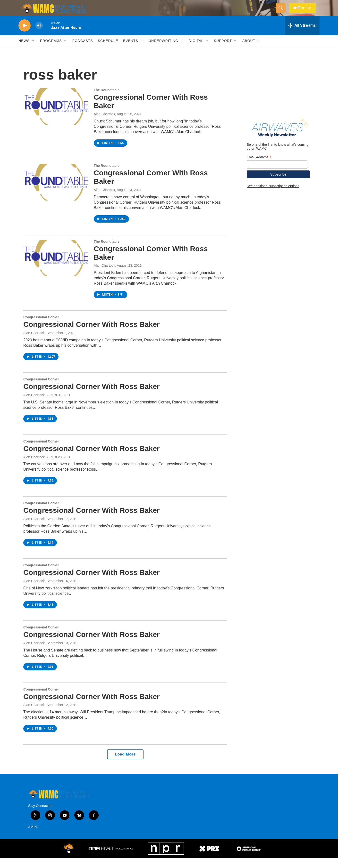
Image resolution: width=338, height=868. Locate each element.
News (24, 50)
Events (131, 50)
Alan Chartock (104, 124)
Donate (307, 13)
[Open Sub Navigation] (33, 50)
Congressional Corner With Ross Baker (92, 334)
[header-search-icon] (283, 13)
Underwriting (163, 50)
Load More (125, 764)
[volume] (39, 35)
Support (223, 50)
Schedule (108, 50)
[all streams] (302, 35)
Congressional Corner (41, 327)
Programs (51, 50)
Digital (196, 50)
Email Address (259, 167)
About (249, 50)
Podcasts (83, 50)
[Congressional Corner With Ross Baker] (56, 116)
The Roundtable (107, 100)
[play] (25, 35)
